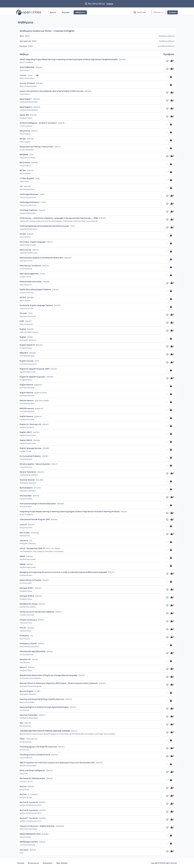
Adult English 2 (26, 107)
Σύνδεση (172, 12)
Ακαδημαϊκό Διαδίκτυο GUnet (36, 31)
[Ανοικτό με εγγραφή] (172, 61)
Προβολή (110, 4)
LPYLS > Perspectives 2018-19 (32, 548)
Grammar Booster (27, 480)
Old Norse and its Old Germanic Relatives (37, 612)
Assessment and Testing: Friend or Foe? (37, 147)
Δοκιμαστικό (25, 41)
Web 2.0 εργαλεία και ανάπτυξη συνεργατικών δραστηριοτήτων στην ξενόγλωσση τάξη (57, 762)
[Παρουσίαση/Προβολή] (167, 61)
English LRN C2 (26, 440)
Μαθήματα (80, 12)
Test (22, 723)
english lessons (27, 393)
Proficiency (25, 636)
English (23, 329)
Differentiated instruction (31, 282)
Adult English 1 (26, 99)
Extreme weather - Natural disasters (35, 464)
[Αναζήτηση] (143, 12)
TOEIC (22, 739)
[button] (135, 12)
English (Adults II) (27, 345)
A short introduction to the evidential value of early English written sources (52, 91)
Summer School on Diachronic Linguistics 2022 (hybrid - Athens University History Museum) (59, 683)
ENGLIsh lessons (27, 400)
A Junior (23, 75)
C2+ (21, 186)
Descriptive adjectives (29, 274)
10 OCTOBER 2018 (27, 67)
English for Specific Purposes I (33, 377)
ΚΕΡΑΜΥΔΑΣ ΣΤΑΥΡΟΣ (29, 842)
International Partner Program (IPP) (35, 519)
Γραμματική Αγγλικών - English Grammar (37, 826)
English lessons (27, 385)
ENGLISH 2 (24, 353)
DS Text (23, 297)
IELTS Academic (26, 488)
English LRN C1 (26, 432)
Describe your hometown (31, 266)
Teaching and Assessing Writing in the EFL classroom (42, 699)
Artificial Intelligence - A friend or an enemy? (39, 123)
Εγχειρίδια (48, 863)
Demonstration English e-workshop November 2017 (42, 258)
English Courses (27, 361)
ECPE (22, 321)
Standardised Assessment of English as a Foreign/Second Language (49, 675)
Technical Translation (29, 715)
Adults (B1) (24, 115)
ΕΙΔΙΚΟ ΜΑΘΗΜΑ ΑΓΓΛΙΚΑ (30, 834)
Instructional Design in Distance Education (38, 504)
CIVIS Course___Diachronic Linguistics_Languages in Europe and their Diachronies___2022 (59, 218)
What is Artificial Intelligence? (33, 770)
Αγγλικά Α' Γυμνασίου (29, 802)
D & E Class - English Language (33, 242)
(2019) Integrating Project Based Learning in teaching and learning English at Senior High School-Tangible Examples (69, 59)
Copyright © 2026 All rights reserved (164, 863)
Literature (24, 540)
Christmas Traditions (29, 210)
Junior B (23, 524)
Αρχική (53, 12)
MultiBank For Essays (29, 604)
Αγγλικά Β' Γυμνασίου (29, 810)
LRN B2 (23, 564)
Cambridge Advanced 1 (30, 194)
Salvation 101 (25, 659)
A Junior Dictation (27, 83)
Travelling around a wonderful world (35, 755)
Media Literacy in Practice (31, 580)
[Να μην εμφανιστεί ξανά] (82, 4)
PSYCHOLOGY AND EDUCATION (33, 651)
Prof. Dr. (23, 628)
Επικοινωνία (33, 863)
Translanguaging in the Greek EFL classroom (38, 747)
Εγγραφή (66, 12)
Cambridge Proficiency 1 (30, 202)
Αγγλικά (23, 794)
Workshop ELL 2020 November (33, 778)
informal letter (26, 496)
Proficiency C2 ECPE (28, 644)
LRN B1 (23, 556)
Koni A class (25, 533)
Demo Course (26, 250)
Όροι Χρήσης (62, 863)
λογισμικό (24, 850)
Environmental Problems (30, 456)
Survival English (27, 691)
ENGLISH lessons (27, 408)
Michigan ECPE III (27, 596)
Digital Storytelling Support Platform (36, 289)
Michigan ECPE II (27, 588)
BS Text (23, 170)
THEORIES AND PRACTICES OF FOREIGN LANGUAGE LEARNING (45, 731)
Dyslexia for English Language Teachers (37, 305)
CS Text (23, 234)
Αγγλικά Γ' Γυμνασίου (29, 818)
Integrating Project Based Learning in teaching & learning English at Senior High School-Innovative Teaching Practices (70, 511)
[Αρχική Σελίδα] (29, 12)
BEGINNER (24, 155)
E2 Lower (24, 313)
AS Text (23, 139)
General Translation (28, 472)
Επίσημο (23, 46)
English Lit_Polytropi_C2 (30, 424)
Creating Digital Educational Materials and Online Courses (44, 226)
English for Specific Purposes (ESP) (35, 369)
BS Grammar (25, 162)
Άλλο (22, 36)
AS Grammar (25, 131)
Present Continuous (28, 620)
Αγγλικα (23, 786)
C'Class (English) (27, 178)
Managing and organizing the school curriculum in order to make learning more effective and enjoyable (63, 572)
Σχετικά (21, 863)
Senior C (23, 667)
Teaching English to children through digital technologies (44, 707)
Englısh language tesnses (31, 448)
